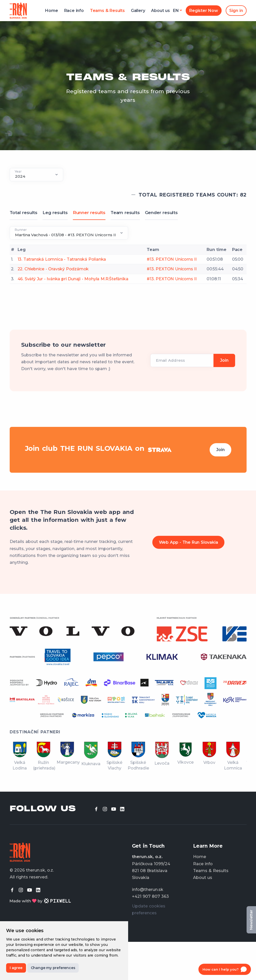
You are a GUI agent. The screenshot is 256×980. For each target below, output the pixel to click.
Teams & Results (107, 11)
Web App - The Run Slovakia (188, 542)
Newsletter (251, 920)
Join (220, 450)
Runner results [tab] (89, 213)
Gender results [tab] (161, 213)
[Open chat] (225, 969)
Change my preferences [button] (53, 968)
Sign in (236, 11)
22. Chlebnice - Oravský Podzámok (53, 269)
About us (160, 11)
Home (51, 11)
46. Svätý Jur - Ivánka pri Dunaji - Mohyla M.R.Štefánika (73, 279)
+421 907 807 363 (150, 896)
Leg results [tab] (55, 213)
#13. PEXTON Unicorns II (172, 259)
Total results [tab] (24, 213)
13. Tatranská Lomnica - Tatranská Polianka (62, 259)
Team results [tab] (125, 213)
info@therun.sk (148, 890)
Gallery (138, 11)
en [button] (176, 11)
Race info (74, 11)
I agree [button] (16, 968)
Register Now (204, 11)
